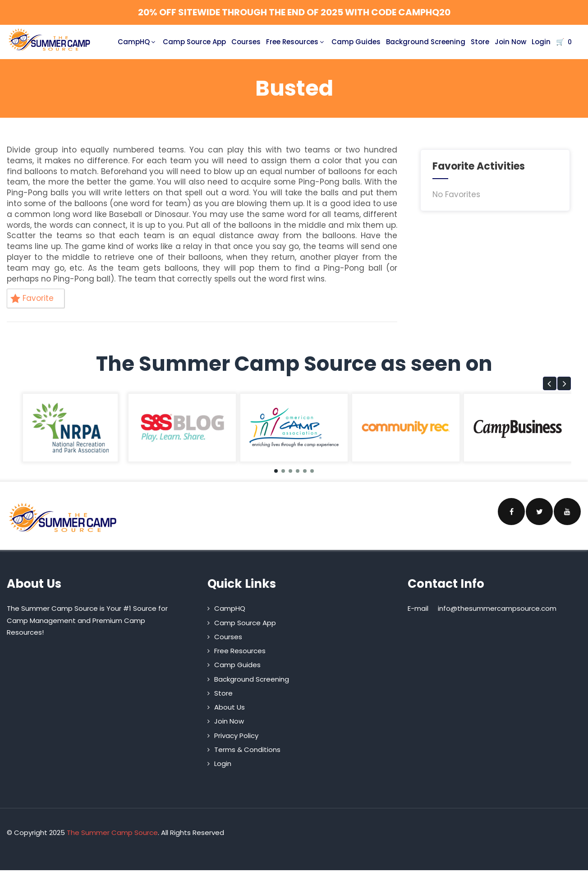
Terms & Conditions (247, 750)
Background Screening (426, 42)
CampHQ (138, 42)
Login (541, 42)
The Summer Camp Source (112, 833)
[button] (550, 383)
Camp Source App (194, 42)
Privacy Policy (236, 736)
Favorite (32, 298)
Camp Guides (356, 42)
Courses (246, 42)
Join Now (510, 42)
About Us (230, 707)
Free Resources (296, 42)
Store (480, 42)
